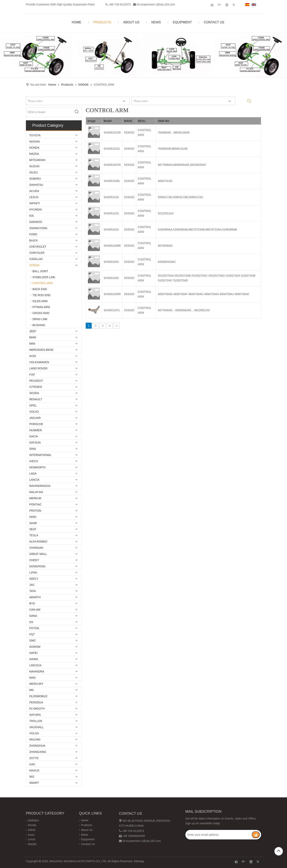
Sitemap (139, 861)
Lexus (32, 839)
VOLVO (34, 412)
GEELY (34, 579)
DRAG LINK (40, 319)
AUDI (33, 356)
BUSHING (39, 325)
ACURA (34, 191)
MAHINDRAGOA (40, 486)
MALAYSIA (36, 492)
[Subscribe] (256, 835)
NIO (32, 777)
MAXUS (34, 770)
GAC (32, 764)
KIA (32, 216)
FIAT (32, 375)
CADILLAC (36, 259)
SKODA (34, 393)
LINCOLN (35, 665)
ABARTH (35, 597)
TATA (33, 591)
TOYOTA (35, 135)
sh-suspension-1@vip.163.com (156, 4)
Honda (32, 825)
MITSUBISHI (37, 160)
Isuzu (31, 835)
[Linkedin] (227, 5)
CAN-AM (35, 610)
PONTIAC (35, 504)
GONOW (35, 647)
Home (85, 820)
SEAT (33, 529)
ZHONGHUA (37, 746)
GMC (33, 641)
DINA (33, 449)
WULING (35, 739)
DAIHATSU (36, 185)
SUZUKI (34, 166)
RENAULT (36, 399)
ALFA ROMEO (38, 542)
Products (87, 825)
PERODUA (36, 702)
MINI (32, 344)
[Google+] (220, 5)
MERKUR (35, 498)
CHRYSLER (37, 253)
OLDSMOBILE (38, 696)
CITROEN (36, 387)
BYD (32, 603)
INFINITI (35, 203)
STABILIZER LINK (44, 277)
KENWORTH (37, 467)
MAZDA (34, 154)
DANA (33, 616)
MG (32, 690)
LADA (33, 474)
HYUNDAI (36, 210)
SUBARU (35, 179)
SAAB (33, 523)
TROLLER (36, 721)
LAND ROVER (38, 368)
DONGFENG (37, 566)
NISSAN (34, 141)
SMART (34, 783)
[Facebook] (212, 5)
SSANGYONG (38, 228)
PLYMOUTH (37, 709)
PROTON (35, 511)
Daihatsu (33, 820)
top (279, 851)
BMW (33, 337)
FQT (32, 634)
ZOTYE (34, 758)
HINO (33, 517)
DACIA (34, 436)
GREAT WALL (38, 554)
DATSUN (35, 443)
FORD (33, 234)
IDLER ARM (40, 301)
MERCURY (36, 684)
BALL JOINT (40, 271)
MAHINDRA (37, 671)
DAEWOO (36, 222)
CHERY (34, 560)
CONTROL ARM (43, 283)
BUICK (34, 240)
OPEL (33, 405)
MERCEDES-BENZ (41, 350)
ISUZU (33, 172)
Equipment (88, 839)
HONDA (34, 148)
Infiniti (32, 830)
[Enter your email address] (218, 835)
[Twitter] (234, 5)
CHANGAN (36, 548)
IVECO (34, 461)
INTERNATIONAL (40, 455)
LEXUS (34, 197)
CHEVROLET (38, 247)
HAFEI (33, 653)
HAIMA (34, 659)
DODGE (34, 265)
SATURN (35, 715)
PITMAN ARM (41, 307)
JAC (32, 585)
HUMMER (36, 430)
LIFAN (33, 572)
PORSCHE (36, 424)
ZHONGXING (38, 752)
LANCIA (34, 480)
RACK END (40, 289)
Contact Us (88, 844)
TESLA (34, 535)
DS (31, 622)
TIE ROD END (41, 295)
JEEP (33, 331)
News (85, 835)
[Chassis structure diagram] (143, 55)
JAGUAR (35, 418)
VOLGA (34, 733)
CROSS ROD (41, 313)
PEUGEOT (36, 381)
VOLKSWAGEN (39, 362)
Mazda (32, 844)
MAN (32, 678)
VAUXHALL (36, 727)
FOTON (34, 628)
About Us (87, 830)
